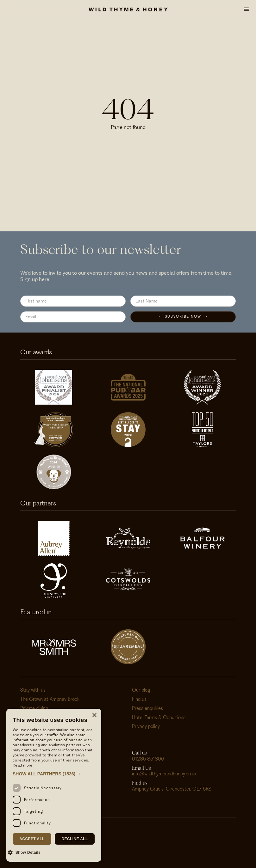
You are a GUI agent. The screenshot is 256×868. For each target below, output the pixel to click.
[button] (247, 9)
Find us (139, 699)
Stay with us (33, 690)
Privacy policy (146, 726)
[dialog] (54, 785)
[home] (128, 9)
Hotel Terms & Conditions (159, 718)
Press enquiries (147, 708)
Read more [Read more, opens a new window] (23, 765)
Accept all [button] (32, 839)
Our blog (141, 690)
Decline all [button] (75, 839)
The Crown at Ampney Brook (50, 699)
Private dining (34, 708)
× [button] (94, 715)
